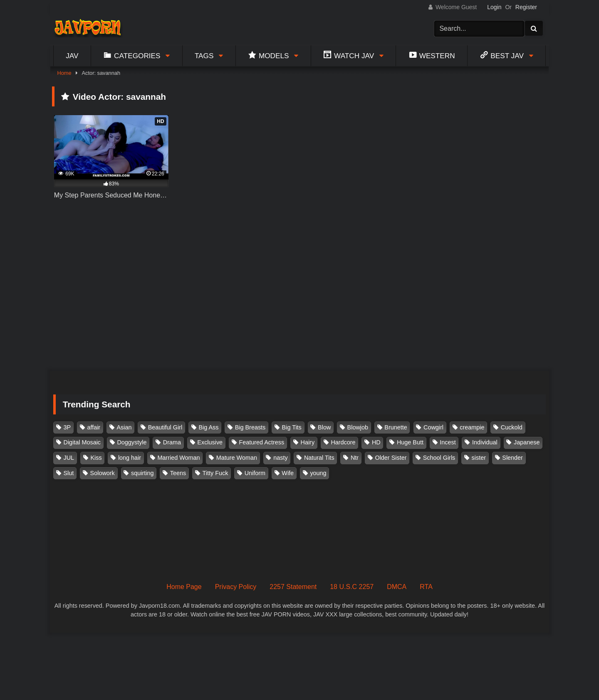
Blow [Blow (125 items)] (324, 427)
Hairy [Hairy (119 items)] (308, 442)
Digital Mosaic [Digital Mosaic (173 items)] (82, 442)
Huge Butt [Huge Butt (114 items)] (410, 442)
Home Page (184, 587)
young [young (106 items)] (318, 473)
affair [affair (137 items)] (94, 427)
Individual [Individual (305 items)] (485, 442)
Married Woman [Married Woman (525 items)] (178, 458)
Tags (204, 56)
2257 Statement (293, 587)
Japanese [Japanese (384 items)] (527, 442)
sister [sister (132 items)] (479, 458)
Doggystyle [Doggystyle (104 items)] (132, 442)
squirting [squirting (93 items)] (142, 473)
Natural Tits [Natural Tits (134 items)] (319, 458)
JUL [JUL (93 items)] (69, 458)
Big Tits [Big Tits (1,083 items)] (292, 427)
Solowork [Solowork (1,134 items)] (103, 473)
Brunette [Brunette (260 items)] (396, 427)
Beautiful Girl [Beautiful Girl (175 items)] (165, 427)
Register (526, 7)
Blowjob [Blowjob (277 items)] (358, 427)
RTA (426, 587)
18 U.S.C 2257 (352, 587)
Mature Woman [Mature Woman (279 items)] (237, 458)
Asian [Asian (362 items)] (124, 427)
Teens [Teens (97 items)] (178, 473)
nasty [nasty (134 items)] (280, 458)
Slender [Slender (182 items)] (512, 458)
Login (494, 7)
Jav (72, 56)
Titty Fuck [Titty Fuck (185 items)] (215, 473)
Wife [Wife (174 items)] (288, 473)
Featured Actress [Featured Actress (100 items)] (261, 442)
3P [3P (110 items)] (67, 427)
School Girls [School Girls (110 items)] (439, 458)
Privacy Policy (236, 587)
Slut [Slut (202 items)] (69, 473)
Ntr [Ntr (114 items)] (355, 458)
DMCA (397, 587)
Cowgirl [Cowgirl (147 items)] (433, 427)
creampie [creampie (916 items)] (472, 427)
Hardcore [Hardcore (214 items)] (343, 442)
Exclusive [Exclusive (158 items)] (210, 442)
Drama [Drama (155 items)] (172, 442)
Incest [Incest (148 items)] (448, 442)
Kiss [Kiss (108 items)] (96, 458)
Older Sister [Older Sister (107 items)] (391, 458)
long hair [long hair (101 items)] (130, 458)
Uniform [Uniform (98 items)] (255, 473)
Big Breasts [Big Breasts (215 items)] (250, 427)
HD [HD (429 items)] (376, 442)
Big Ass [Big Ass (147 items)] (208, 427)
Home (64, 73)
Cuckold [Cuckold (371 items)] (512, 427)
